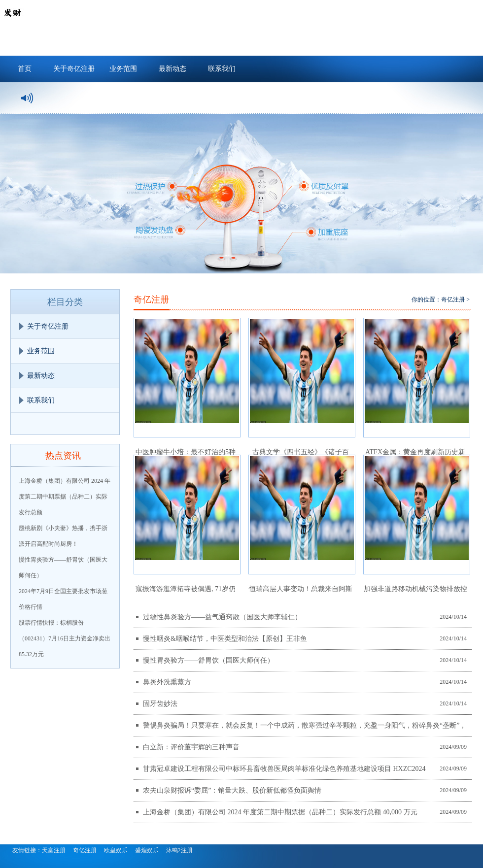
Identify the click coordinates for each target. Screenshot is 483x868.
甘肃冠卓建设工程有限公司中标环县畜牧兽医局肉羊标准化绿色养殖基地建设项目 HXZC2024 (284, 769)
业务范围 (123, 69)
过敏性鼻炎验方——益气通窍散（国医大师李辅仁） (222, 617)
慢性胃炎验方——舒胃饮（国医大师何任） (208, 660)
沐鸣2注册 (179, 850)
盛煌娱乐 (147, 850)
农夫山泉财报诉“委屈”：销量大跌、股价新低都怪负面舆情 (232, 790)
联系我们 (222, 69)
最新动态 (172, 69)
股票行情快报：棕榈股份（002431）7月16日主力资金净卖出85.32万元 (65, 638)
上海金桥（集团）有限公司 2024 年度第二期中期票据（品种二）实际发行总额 (65, 497)
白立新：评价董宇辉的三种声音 (191, 747)
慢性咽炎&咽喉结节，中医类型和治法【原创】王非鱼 (225, 639)
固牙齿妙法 (160, 704)
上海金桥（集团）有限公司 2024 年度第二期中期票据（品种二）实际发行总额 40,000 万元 (280, 812)
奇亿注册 (453, 300)
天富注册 (54, 850)
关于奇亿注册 (74, 69)
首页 (25, 69)
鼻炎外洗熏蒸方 (167, 682)
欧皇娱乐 (116, 850)
